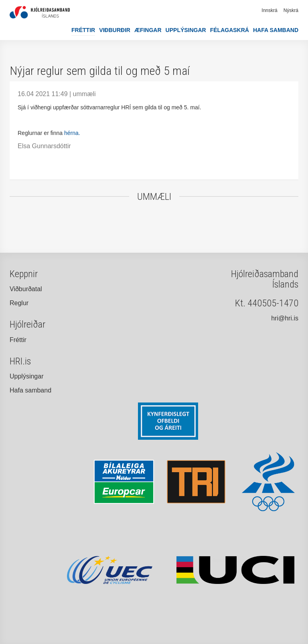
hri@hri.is (285, 318)
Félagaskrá (230, 30)
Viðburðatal (26, 289)
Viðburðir (115, 30)
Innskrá (269, 10)
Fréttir (83, 30)
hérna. (72, 133)
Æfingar (148, 30)
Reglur (19, 303)
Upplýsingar (186, 30)
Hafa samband (276, 30)
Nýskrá (291, 10)
